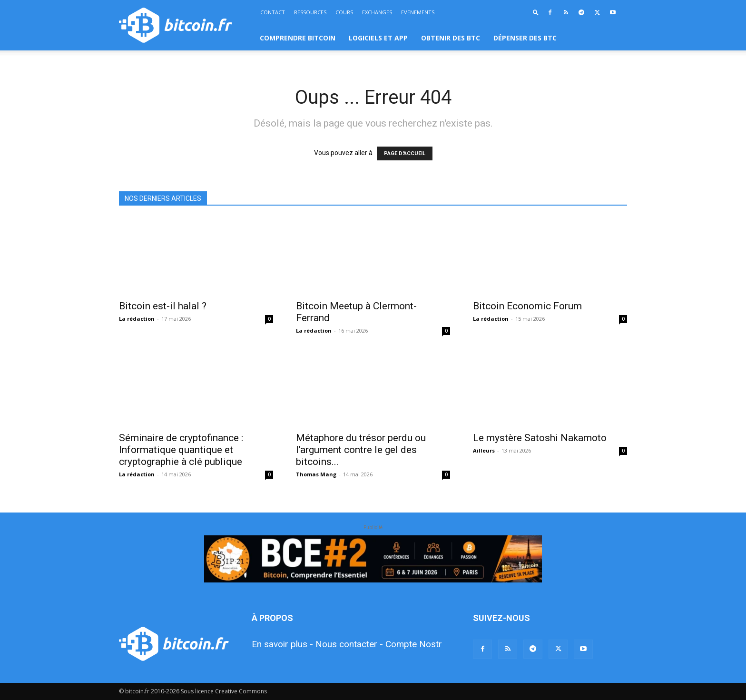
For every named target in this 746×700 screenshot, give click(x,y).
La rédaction (137, 319)
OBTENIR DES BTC (451, 38)
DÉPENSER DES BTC (525, 38)
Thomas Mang (316, 474)
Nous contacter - (349, 644)
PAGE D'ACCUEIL (405, 153)
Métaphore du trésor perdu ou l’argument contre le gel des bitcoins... (361, 450)
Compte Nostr (414, 644)
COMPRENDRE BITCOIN (298, 38)
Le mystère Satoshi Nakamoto (540, 438)
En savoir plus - (282, 644)
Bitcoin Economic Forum (527, 306)
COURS (344, 12)
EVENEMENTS (418, 12)
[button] (536, 12)
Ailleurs (484, 450)
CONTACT (273, 12)
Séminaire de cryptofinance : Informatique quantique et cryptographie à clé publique (181, 450)
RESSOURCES (310, 12)
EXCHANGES (377, 12)
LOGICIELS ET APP (378, 38)
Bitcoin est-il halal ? (163, 306)
